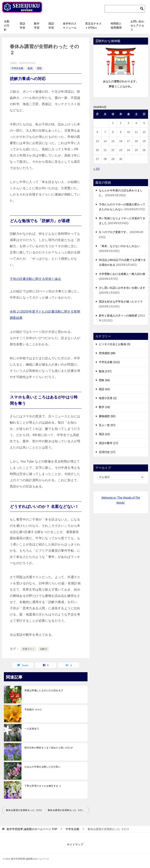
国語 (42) (104, 389)
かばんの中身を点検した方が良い (43, 767)
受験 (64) (104, 380)
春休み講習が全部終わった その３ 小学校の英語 (69, 810)
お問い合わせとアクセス (137, 26)
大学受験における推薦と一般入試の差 (122, 274)
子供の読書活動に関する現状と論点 (35, 279)
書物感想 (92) (107, 416)
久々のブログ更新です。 (114, 232)
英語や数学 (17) (108, 443)
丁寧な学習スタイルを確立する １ (43, 786)
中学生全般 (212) (109, 362)
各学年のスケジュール (70, 26)
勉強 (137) (105, 371)
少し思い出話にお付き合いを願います (122, 288)
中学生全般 (17, 68)
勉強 (30, 68)
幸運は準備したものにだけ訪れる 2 (44, 690)
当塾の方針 (7, 26)
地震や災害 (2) (108, 398)
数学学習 (37, 26)
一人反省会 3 (32, 729)
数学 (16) (104, 407)
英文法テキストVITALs (93, 26)
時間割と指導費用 (116, 26)
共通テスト (29, 649)
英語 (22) (104, 434)
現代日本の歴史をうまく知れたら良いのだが (49, 748)
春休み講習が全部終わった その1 (24, 810)
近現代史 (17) (107, 452)
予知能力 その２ (33, 710)
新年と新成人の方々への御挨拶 (118, 316)
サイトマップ (75, 844)
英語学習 (22, 26)
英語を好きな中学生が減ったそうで (121, 302)
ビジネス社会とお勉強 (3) (115, 344)
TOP (32, 829)
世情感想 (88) (107, 353)
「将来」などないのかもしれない (119, 246)
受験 (39, 68)
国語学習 (51, 26)
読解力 (44, 649)
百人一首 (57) (107, 425)
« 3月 (97, 169)
